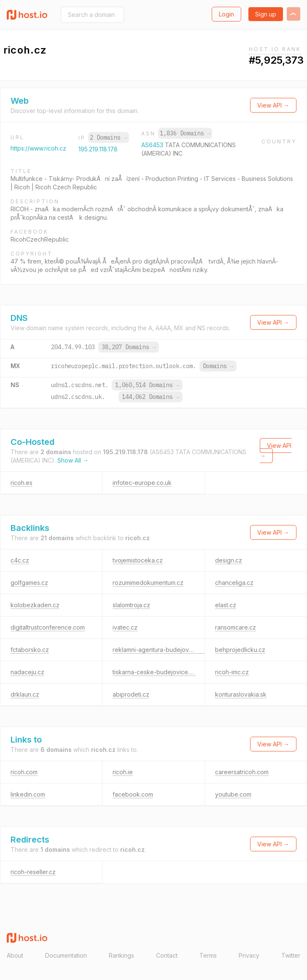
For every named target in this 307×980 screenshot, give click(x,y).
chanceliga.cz (234, 583)
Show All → (73, 460)
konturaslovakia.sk (241, 694)
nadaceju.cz (27, 672)
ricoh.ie (123, 772)
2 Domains (108, 137)
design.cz (229, 560)
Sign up (266, 14)
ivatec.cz (125, 627)
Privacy (249, 955)
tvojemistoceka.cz (138, 560)
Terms (208, 955)
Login (226, 14)
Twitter (291, 955)
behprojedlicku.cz (240, 650)
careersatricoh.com (242, 772)
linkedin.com (28, 794)
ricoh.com (24, 772)
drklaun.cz (25, 694)
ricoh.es (22, 483)
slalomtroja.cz (131, 605)
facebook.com (133, 794)
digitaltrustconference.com (48, 627)
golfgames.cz (29, 583)
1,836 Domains (185, 133)
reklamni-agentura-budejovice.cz (159, 650)
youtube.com (233, 794)
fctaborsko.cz (30, 650)
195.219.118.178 (98, 149)
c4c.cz (20, 560)
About (15, 955)
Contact (167, 955)
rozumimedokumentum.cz (148, 583)
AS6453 (153, 145)
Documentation (66, 955)
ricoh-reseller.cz (33, 872)
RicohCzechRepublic (40, 239)
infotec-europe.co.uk (142, 483)
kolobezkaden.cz (35, 605)
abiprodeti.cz (131, 694)
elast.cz (226, 605)
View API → (273, 105)
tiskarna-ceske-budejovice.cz (154, 672)
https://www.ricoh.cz (38, 148)
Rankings (121, 955)
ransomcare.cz (236, 627)
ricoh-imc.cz (232, 672)
